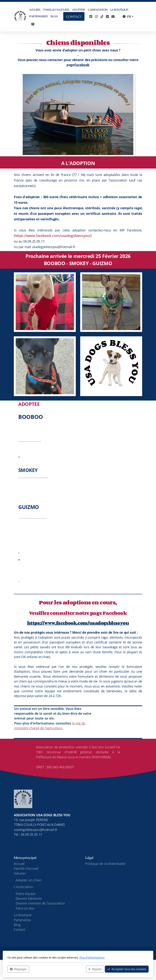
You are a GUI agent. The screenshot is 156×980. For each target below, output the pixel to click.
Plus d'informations (92, 957)
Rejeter (95, 969)
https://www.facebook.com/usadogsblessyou (78, 623)
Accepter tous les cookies (127, 969)
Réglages (18, 969)
